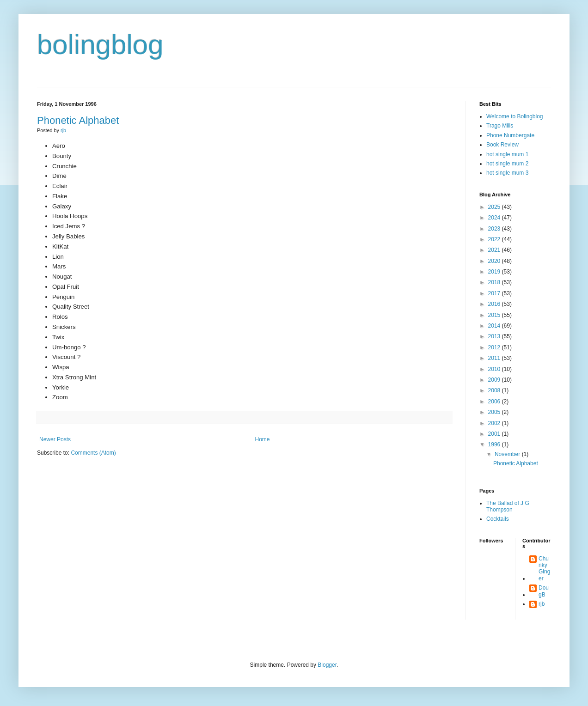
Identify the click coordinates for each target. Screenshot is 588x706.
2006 (495, 402)
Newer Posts (55, 439)
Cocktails (498, 519)
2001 (495, 434)
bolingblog (100, 45)
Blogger (327, 665)
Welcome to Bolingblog (515, 116)
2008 (495, 390)
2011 (495, 358)
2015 (495, 315)
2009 (495, 380)
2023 (495, 229)
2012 (495, 347)
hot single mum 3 (507, 173)
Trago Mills (500, 126)
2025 (495, 207)
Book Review (502, 145)
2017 (495, 293)
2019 (495, 272)
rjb (542, 604)
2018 (495, 282)
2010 (495, 369)
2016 (495, 304)
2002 (495, 423)
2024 (495, 218)
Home (263, 439)
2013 (495, 336)
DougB (544, 591)
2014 (495, 326)
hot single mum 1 (507, 154)
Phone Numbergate (510, 135)
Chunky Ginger (544, 569)
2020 (495, 261)
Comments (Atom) (93, 453)
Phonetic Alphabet (78, 120)
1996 (495, 444)
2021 (495, 250)
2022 (495, 239)
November (508, 454)
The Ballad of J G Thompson (508, 506)
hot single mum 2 (507, 164)
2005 (495, 412)
